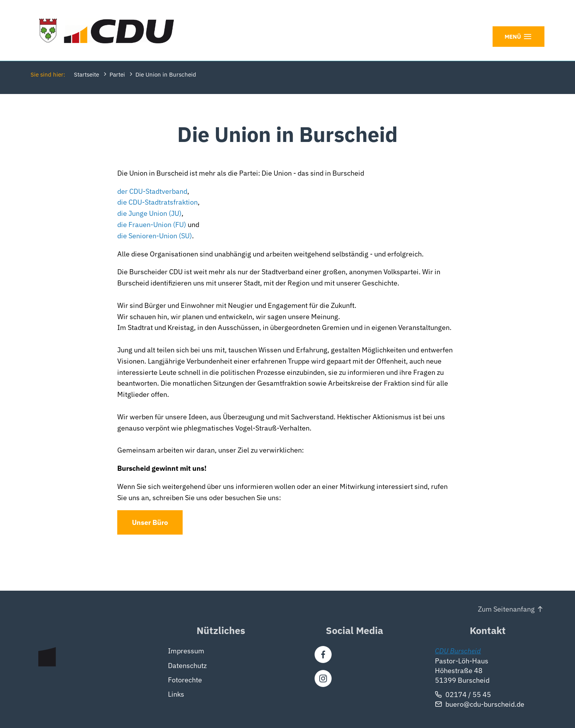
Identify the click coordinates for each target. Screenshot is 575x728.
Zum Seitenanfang (506, 609)
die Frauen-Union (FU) (152, 225)
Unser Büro (150, 522)
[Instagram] (323, 678)
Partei (117, 74)
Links (176, 694)
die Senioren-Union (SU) (155, 236)
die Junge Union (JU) (149, 213)
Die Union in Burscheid (166, 74)
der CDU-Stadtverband (152, 191)
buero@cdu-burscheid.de (485, 704)
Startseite (86, 74)
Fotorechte (185, 679)
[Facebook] (323, 655)
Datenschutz (187, 665)
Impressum (186, 651)
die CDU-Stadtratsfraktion (157, 203)
